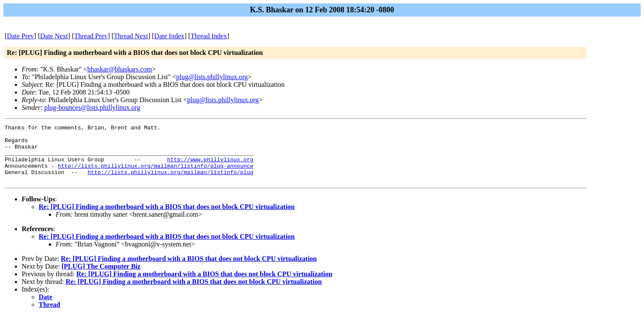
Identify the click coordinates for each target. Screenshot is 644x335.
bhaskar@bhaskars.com (119, 69)
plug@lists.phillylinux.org (212, 77)
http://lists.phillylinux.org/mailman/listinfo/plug (170, 182)
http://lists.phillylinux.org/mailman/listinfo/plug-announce (156, 175)
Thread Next (131, 36)
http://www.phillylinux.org (210, 167)
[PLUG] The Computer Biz (101, 278)
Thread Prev (91, 36)
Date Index (169, 36)
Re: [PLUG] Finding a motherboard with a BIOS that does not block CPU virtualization (167, 218)
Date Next (54, 36)
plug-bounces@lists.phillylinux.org (92, 107)
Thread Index (209, 36)
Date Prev (20, 36)
